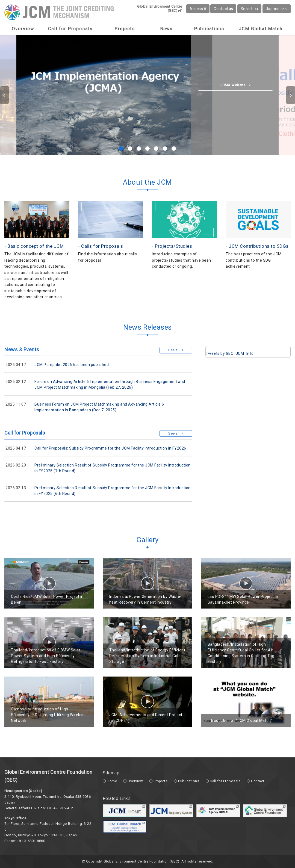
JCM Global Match (261, 29)
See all (176, 350)
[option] (147, 95)
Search (250, 9)
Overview (23, 29)
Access (198, 9)
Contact (223, 9)
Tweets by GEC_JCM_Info (230, 353)
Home (112, 781)
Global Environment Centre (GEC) (160, 8)
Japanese (277, 9)
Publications (209, 29)
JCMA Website (236, 85)
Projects (125, 29)
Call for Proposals (70, 29)
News (166, 29)
